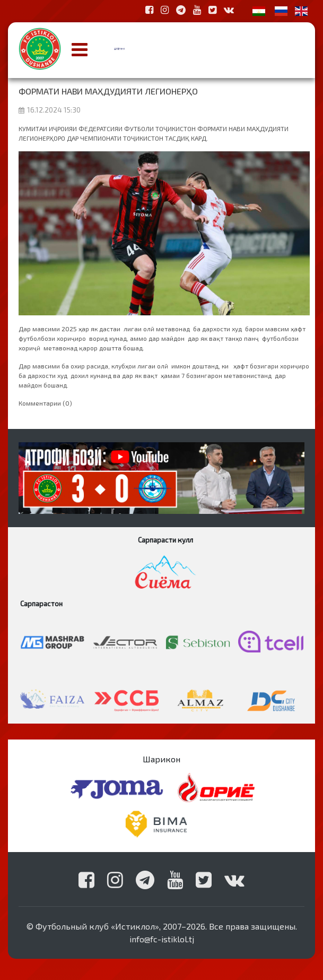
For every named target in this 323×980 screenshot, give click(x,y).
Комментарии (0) (45, 403)
